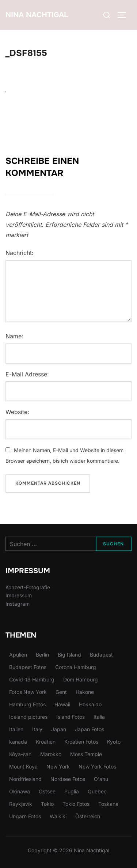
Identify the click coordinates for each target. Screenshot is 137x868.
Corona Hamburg (76, 667)
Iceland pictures (28, 717)
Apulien (18, 655)
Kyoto (114, 742)
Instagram (18, 604)
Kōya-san (20, 754)
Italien (16, 729)
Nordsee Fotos (68, 779)
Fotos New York (28, 692)
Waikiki (58, 816)
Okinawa (20, 791)
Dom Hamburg (81, 679)
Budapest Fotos (28, 667)
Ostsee (47, 791)
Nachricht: (20, 253)
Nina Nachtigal (37, 15)
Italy (37, 729)
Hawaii (62, 704)
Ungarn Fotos (25, 816)
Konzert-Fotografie (28, 587)
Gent (61, 692)
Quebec (97, 791)
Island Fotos (71, 717)
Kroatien (46, 742)
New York (58, 766)
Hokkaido (90, 704)
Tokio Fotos (76, 804)
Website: (17, 412)
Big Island (69, 655)
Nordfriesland (25, 779)
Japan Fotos (90, 729)
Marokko (51, 754)
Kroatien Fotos (81, 742)
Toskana (108, 804)
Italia (99, 717)
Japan (59, 729)
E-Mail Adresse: (27, 374)
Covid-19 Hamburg (32, 679)
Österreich (88, 816)
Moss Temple (86, 754)
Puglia (72, 791)
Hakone (85, 692)
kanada (18, 742)
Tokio (47, 804)
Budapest (101, 655)
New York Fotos (97, 766)
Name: (14, 336)
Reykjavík (21, 804)
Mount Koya (23, 766)
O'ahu (101, 779)
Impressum (19, 595)
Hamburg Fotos (27, 704)
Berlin (42, 655)
